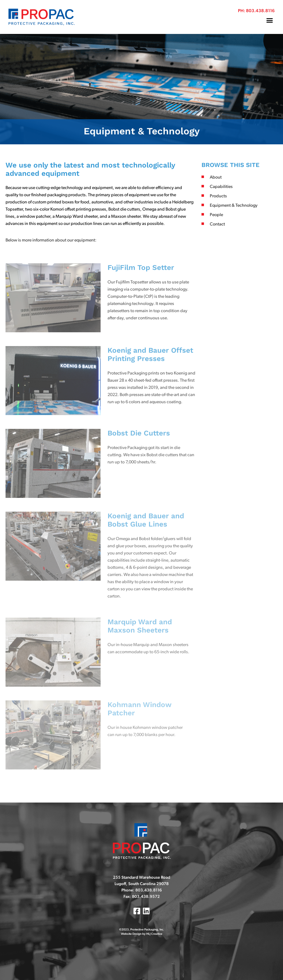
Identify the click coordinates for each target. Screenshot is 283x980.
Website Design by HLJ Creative (141, 924)
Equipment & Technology (234, 206)
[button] (270, 20)
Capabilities (221, 187)
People (216, 215)
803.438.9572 (144, 899)
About (216, 177)
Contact (217, 224)
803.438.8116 (260, 11)
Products (218, 196)
